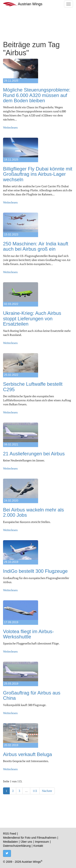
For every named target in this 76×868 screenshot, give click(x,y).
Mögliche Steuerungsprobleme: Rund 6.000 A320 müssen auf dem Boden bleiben (37, 95)
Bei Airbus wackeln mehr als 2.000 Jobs (33, 512)
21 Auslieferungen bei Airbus (34, 454)
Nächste (47, 791)
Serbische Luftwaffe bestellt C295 (33, 387)
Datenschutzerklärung (17, 846)
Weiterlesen (10, 127)
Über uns (26, 842)
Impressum (42, 842)
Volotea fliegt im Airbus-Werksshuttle (28, 634)
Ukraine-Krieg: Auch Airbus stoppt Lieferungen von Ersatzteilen (32, 318)
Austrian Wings (23, 4)
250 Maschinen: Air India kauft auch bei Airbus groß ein (36, 246)
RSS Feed (10, 834)
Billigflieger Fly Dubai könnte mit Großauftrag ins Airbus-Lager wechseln (38, 174)
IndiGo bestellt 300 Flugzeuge (35, 571)
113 (35, 791)
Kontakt (38, 846)
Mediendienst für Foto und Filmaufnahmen (30, 838)
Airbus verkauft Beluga (27, 754)
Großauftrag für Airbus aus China (32, 695)
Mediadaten (10, 842)
